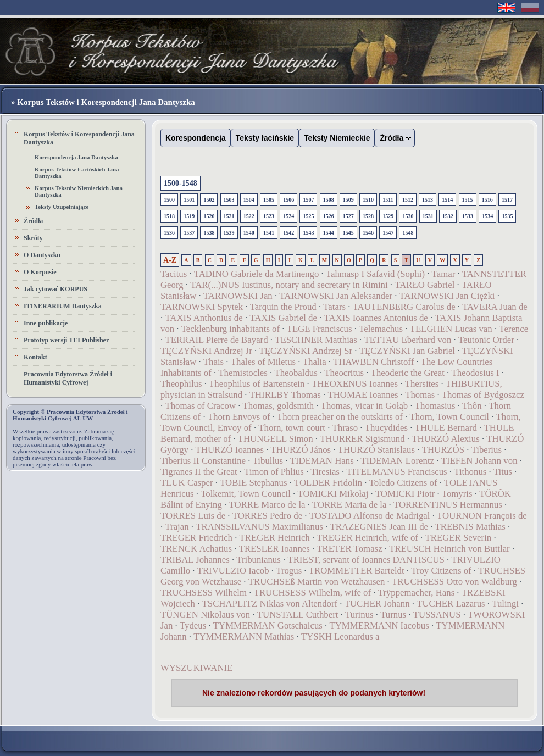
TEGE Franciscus (320, 329)
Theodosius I (475, 373)
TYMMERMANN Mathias (244, 637)
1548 (408, 233)
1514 (447, 200)
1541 (269, 233)
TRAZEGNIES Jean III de (379, 527)
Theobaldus (296, 373)
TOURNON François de (482, 516)
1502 (209, 200)
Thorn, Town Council (449, 417)
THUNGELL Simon (276, 439)
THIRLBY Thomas (285, 395)
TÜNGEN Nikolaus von (205, 615)
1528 (368, 216)
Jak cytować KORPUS (55, 289)
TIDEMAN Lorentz (397, 461)
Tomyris (457, 494)
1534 (487, 216)
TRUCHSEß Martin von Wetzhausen (317, 582)
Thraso (345, 428)
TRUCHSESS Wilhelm (204, 593)
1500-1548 (181, 183)
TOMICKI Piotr (405, 494)
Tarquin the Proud (283, 307)
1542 (288, 233)
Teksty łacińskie (265, 138)
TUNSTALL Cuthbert (298, 615)
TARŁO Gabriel (424, 285)
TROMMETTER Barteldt (357, 571)
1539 (229, 233)
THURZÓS (443, 450)
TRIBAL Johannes (195, 560)
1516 (487, 200)
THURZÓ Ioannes (230, 450)
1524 (288, 216)
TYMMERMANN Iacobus (379, 626)
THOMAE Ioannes (363, 395)
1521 (229, 216)
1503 (229, 200)
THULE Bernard (446, 428)
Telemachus (381, 329)
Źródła (33, 221)
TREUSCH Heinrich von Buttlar (449, 549)
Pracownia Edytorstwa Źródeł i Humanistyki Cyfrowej (68, 378)
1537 (189, 233)
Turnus (393, 615)
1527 (348, 216)
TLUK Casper (187, 483)
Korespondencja (196, 138)
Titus (503, 472)
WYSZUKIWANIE (196, 668)
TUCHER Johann (377, 604)
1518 (169, 216)
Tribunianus (259, 560)
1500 (169, 200)
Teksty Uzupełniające (62, 207)
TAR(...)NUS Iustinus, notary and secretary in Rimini (289, 285)
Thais (213, 362)
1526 (329, 216)
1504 (249, 200)
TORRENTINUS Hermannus (448, 505)
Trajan (177, 527)
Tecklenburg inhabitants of (231, 329)
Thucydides (386, 428)
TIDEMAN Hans (322, 461)
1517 (507, 200)
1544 (329, 233)
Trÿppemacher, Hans (416, 593)
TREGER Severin (458, 538)
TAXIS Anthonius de (204, 318)
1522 (249, 216)
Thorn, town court (292, 428)
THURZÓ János (301, 450)
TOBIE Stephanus (253, 483)
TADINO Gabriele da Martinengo (256, 274)
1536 (169, 233)
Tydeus (193, 626)
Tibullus (268, 461)
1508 (329, 200)
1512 (408, 200)
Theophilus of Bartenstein (257, 384)
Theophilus (181, 384)
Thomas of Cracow (200, 406)
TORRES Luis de (193, 516)
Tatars (334, 307)
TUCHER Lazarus (451, 604)
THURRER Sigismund (362, 439)
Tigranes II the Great (199, 472)
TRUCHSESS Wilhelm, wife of (312, 593)
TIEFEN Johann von (479, 461)
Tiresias (325, 472)
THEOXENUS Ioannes (355, 384)
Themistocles (243, 373)
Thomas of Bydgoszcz (483, 395)
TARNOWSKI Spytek (202, 307)
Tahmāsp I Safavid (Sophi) (375, 274)
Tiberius (487, 450)
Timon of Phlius (274, 472)
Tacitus (174, 274)
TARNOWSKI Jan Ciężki (447, 296)
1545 (348, 233)
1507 (308, 200)
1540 (249, 233)
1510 (368, 200)
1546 (368, 233)
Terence (514, 329)
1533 (468, 216)
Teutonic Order (486, 340)
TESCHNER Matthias (316, 340)
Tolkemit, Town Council (246, 494)
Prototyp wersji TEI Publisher (66, 340)
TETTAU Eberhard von (409, 340)
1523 (269, 216)
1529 (388, 216)
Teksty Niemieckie (337, 138)
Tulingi (505, 604)
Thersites (422, 384)
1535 (507, 216)
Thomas (420, 395)
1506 (288, 200)
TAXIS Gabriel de (283, 318)
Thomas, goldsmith (279, 406)
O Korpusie (40, 272)
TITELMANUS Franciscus (396, 472)
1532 (448, 216)
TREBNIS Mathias (470, 527)
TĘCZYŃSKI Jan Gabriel (407, 351)
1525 (308, 216)
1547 (388, 233)
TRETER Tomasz (349, 549)
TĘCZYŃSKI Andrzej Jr (206, 351)
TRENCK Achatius (196, 549)
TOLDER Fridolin (328, 483)
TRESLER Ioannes (274, 549)
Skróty (33, 238)
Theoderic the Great (408, 373)
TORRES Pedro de (267, 516)
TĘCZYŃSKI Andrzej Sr (306, 351)
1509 (348, 200)
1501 (189, 200)
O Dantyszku (42, 255)
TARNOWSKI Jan (238, 296)
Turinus (359, 615)
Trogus (289, 571)
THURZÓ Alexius (446, 439)
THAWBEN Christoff (373, 362)
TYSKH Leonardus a (340, 637)
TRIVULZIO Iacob (233, 571)
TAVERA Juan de (495, 307)
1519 (189, 216)
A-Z (170, 260)
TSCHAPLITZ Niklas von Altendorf (270, 604)
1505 (269, 200)
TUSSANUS (437, 615)
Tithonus (470, 472)
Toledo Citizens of (403, 483)
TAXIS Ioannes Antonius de (376, 318)
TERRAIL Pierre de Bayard (216, 340)
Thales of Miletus (263, 362)
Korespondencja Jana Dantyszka (76, 157)
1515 (468, 200)
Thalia (315, 362)
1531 (428, 216)
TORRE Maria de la (349, 505)
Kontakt (35, 357)
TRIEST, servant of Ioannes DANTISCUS (366, 560)
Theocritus (344, 373)
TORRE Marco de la (267, 505)
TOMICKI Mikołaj (333, 494)
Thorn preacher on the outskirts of (340, 417)
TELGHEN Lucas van (451, 329)
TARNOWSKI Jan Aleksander (336, 296)
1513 (428, 200)
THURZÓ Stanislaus (376, 450)
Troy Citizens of (441, 571)
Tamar (444, 274)
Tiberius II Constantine (203, 461)
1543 (308, 233)
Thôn (472, 406)
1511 (388, 200)
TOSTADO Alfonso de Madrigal (370, 516)
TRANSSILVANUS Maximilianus (259, 527)
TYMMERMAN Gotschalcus (268, 626)
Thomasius (435, 406)
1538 (209, 233)
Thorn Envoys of (239, 417)
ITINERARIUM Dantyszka (63, 306)
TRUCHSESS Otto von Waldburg (454, 582)
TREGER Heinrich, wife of (367, 538)
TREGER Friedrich (196, 538)
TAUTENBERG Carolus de (404, 307)
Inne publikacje (46, 323)
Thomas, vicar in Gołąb (364, 406)
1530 (408, 216)
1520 (209, 216)
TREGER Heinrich (275, 538)
